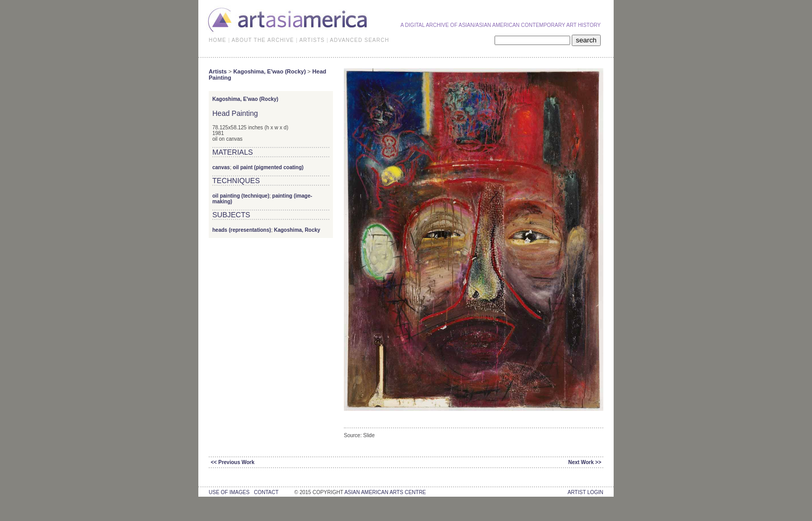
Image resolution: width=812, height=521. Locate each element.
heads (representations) (242, 230)
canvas (221, 167)
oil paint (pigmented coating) (268, 167)
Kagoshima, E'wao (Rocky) (269, 71)
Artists (218, 71)
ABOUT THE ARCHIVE (263, 40)
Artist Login (585, 492)
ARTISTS (312, 40)
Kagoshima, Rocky (297, 230)
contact (266, 492)
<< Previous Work (233, 462)
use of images (229, 492)
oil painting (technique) (241, 196)
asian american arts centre (385, 492)
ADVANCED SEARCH (359, 40)
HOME (218, 40)
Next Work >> (585, 462)
